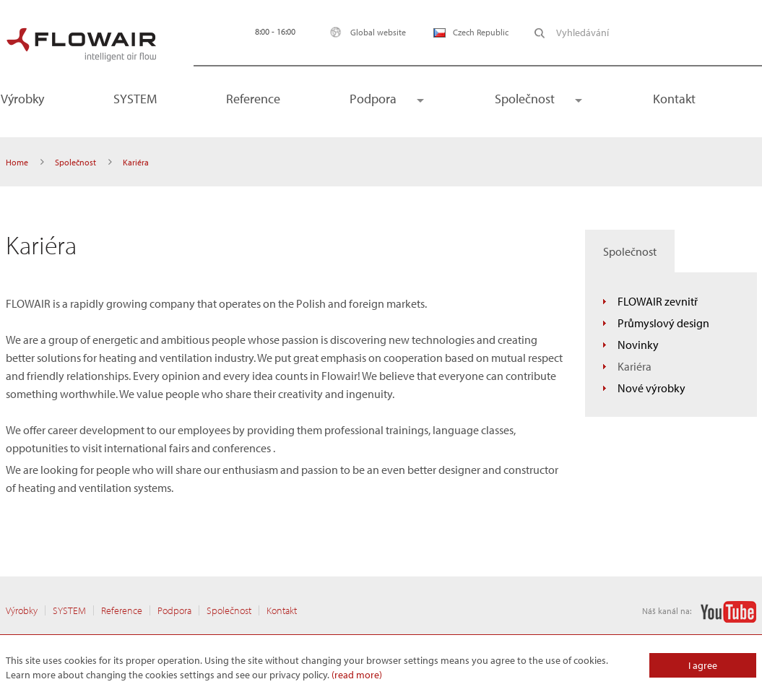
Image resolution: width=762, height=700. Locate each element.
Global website (364, 32)
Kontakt (674, 99)
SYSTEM (135, 99)
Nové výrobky (651, 388)
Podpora (373, 99)
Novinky (638, 345)
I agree (703, 665)
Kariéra (635, 366)
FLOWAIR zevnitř (658, 301)
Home (17, 162)
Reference (253, 99)
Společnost (525, 99)
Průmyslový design (663, 323)
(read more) (357, 675)
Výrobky (22, 610)
